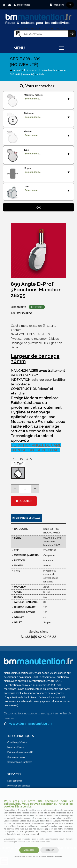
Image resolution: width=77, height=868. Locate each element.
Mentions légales (16, 747)
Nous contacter (15, 781)
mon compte (22, 5)
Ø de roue (29, 113)
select (69, 99)
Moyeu (27, 168)
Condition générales (17, 742)
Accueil (17, 70)
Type (26, 150)
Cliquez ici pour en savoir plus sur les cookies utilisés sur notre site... (38, 856)
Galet (26, 186)
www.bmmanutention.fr (31, 723)
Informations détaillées (26, 518)
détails (41, 74)
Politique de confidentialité (20, 752)
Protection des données (19, 786)
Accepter (29, 850)
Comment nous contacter (20, 762)
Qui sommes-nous (16, 757)
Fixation (28, 131)
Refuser (49, 850)
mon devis (62, 5)
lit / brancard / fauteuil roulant (41, 70)
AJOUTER (24, 501)
